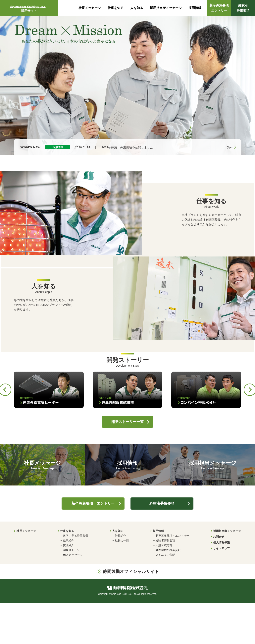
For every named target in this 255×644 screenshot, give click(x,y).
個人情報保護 (222, 584)
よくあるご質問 (165, 596)
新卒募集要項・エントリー (93, 545)
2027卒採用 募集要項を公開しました (127, 147)
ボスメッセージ (73, 596)
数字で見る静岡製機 (76, 577)
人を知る (137, 8)
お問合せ (219, 578)
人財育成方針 (164, 587)
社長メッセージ (90, 8)
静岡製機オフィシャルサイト (131, 613)
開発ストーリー (73, 591)
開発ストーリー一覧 (127, 463)
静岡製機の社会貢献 (168, 591)
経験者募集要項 (243, 8)
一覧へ (229, 147)
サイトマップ (222, 590)
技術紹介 (69, 587)
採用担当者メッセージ (166, 8)
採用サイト (29, 9)
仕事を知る (116, 8)
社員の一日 (122, 582)
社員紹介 (121, 577)
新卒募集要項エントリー (219, 8)
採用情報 (195, 8)
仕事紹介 (69, 582)
